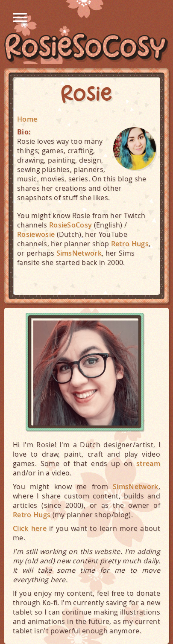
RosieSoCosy (86, 48)
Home (27, 119)
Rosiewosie (36, 234)
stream (148, 463)
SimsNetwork (79, 253)
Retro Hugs (130, 244)
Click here (30, 528)
